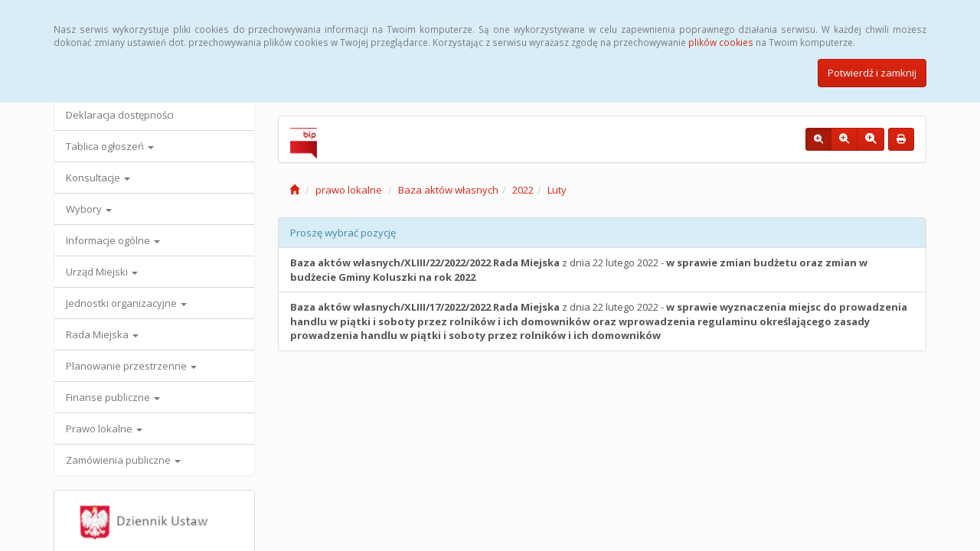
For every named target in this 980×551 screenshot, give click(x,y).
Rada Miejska (102, 334)
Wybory (89, 209)
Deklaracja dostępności (120, 115)
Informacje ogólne (113, 240)
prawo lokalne (349, 190)
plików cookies (721, 42)
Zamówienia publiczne (123, 460)
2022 (523, 190)
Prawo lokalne (104, 429)
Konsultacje (98, 178)
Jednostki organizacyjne (126, 303)
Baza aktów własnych (448, 190)
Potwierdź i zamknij (872, 73)
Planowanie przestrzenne (131, 366)
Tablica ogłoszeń (110, 146)
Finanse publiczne (113, 397)
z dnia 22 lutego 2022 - (579, 270)
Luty (557, 190)
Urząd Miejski (102, 272)
